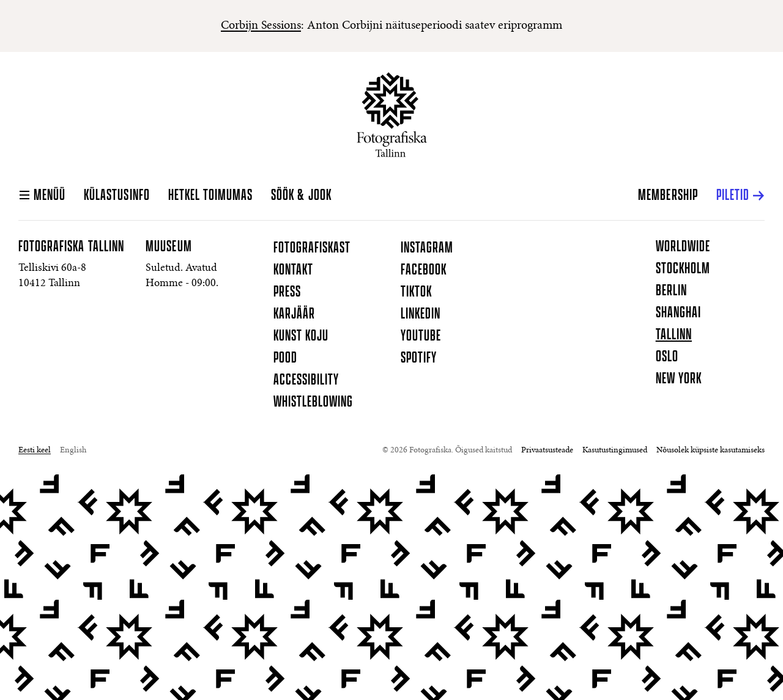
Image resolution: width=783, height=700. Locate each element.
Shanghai (678, 313)
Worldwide (683, 247)
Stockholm (683, 269)
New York (679, 379)
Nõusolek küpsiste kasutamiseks (711, 451)
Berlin (671, 291)
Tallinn (674, 335)
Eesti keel (35, 451)
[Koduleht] (392, 115)
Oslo (667, 357)
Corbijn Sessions (261, 26)
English (73, 451)
